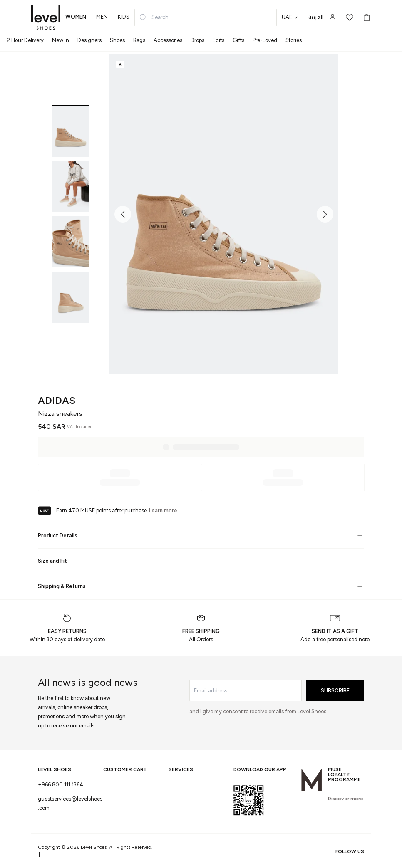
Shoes (117, 40)
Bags (139, 40)
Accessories (168, 40)
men (102, 17)
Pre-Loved (265, 40)
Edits (218, 40)
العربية (316, 17)
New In (61, 40)
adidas (57, 400)
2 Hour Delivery (25, 40)
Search (154, 17)
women (76, 17)
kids (124, 17)
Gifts (238, 40)
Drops (197, 40)
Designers (89, 40)
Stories (294, 40)
